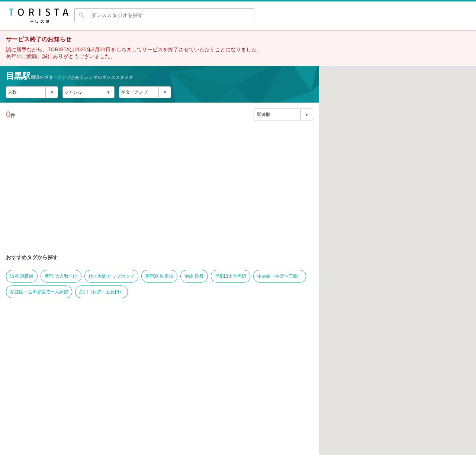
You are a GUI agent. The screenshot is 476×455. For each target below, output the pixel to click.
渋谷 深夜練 (22, 276)
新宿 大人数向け (61, 276)
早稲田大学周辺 (231, 276)
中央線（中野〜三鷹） (280, 276)
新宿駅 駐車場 (159, 276)
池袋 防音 (194, 276)
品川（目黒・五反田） (102, 292)
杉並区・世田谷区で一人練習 (39, 292)
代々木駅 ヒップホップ (111, 276)
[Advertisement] (160, 196)
